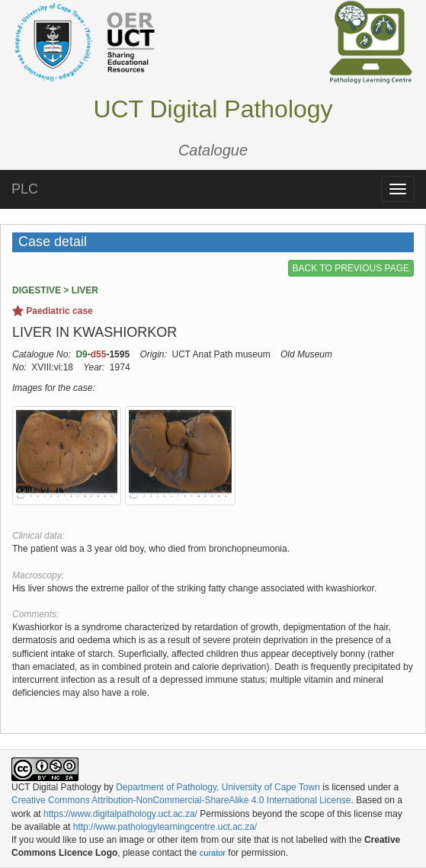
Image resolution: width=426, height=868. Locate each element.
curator (213, 853)
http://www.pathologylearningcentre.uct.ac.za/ (165, 827)
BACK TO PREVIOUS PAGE (351, 268)
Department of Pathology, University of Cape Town (218, 787)
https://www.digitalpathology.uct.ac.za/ (120, 814)
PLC (25, 189)
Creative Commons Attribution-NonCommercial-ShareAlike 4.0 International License (181, 800)
